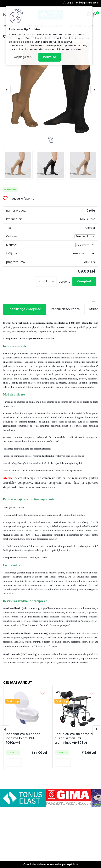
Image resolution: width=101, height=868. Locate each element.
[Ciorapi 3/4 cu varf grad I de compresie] (50, 88)
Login (70, 3)
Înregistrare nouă (89, 3)
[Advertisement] (50, 834)
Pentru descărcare (65, 309)
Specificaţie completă (25, 309)
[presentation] (7, 90)
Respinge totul (23, 57)
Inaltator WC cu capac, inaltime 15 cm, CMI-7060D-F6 (23, 738)
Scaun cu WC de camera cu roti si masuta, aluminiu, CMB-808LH (74, 738)
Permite (50, 57)
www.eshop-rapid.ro (62, 864)
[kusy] (46, 282)
